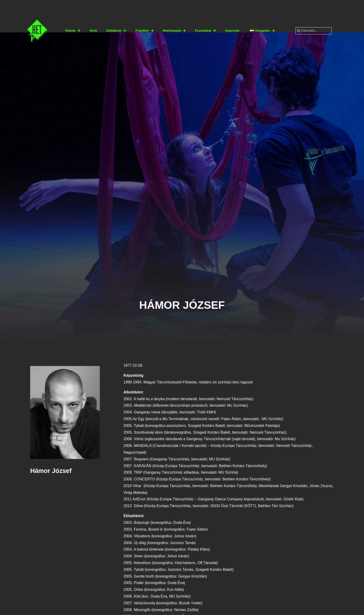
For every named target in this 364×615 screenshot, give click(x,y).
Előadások (116, 31)
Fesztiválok (205, 31)
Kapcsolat (232, 31)
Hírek (93, 31)
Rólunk (73, 31)
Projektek (145, 31)
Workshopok (174, 31)
